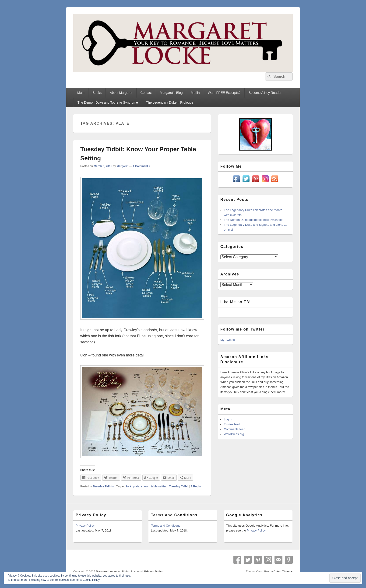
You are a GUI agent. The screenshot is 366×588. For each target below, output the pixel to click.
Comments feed (235, 429)
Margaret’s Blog (171, 93)
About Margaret (121, 93)
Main (81, 93)
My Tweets (228, 340)
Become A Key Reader (265, 93)
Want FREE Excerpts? (224, 93)
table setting (159, 486)
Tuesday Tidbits (103, 486)
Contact (146, 93)
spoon (145, 486)
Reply (196, 486)
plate (136, 486)
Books (97, 93)
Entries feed (232, 424)
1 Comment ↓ (142, 166)
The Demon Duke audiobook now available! (253, 220)
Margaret (122, 166)
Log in (228, 419)
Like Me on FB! (236, 302)
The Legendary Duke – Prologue (170, 102)
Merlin (195, 93)
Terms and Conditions (165, 526)
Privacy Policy (85, 526)
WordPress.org (234, 434)
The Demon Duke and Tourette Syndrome (108, 102)
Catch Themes (283, 572)
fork (129, 486)
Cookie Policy (91, 580)
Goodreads (289, 560)
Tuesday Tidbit (179, 486)
